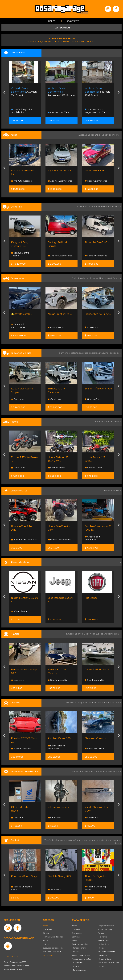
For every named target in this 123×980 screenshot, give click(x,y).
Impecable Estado (95, 171)
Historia (46, 944)
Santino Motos (57, 468)
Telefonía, (50, 840)
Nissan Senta (56, 327)
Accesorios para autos (81, 955)
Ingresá (52, 21)
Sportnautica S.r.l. (58, 680)
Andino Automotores (60, 256)
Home (45, 926)
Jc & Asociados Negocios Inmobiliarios (97, 111)
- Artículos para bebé (107, 952)
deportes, (101, 840)
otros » (117, 843)
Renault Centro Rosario (20, 254)
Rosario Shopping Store (22, 888)
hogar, (84, 840)
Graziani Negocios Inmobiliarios (22, 111)
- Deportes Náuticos (106, 926)
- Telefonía (102, 937)
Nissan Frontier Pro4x (60, 314)
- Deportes (102, 955)
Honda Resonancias (59, 540)
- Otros (101, 966)
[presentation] (4, 93)
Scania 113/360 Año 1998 (98, 389)
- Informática (103, 944)
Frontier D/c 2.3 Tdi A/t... (98, 314)
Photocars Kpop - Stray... (25, 876)
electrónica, (61, 840)
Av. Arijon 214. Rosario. (24, 92)
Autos (74, 926)
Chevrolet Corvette (95, 738)
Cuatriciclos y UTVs (80, 944)
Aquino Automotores (60, 171)
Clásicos (75, 952)
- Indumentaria (104, 959)
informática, (74, 840)
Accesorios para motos (107, 771)
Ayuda (45, 941)
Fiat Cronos (91, 598)
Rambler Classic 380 (59, 738)
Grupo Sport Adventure (92, 538)
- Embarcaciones (79, 970)
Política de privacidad (52, 952)
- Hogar (101, 948)
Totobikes (54, 890)
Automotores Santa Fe (24, 540)
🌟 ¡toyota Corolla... (21, 314)
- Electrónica (103, 941)
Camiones (76, 937)
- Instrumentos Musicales (109, 963)
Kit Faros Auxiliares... (59, 807)
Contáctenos (48, 955)
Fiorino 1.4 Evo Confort (97, 242)
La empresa (47, 929)
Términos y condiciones (53, 937)
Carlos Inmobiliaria (59, 112)
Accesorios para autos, (84, 771)
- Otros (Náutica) (105, 929)
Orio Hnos (91, 327)
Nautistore (18, 680)
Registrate (73, 21)
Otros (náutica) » (112, 634)
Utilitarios (76, 929)
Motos (75, 941)
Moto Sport (18, 468)
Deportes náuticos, (94, 634)
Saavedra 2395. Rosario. (97, 92)
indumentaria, (114, 840)
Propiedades (77, 963)
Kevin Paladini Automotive (56, 747)
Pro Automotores (21, 181)
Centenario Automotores (18, 326)
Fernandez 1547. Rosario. (61, 92)
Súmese (46, 933)
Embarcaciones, (75, 634)
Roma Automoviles (96, 256)
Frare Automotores (96, 181)
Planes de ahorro (79, 948)
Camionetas (77, 933)
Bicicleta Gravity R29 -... (61, 876)
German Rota (93, 399)
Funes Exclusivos (21, 749)
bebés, (92, 840)
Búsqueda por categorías (53, 948)
